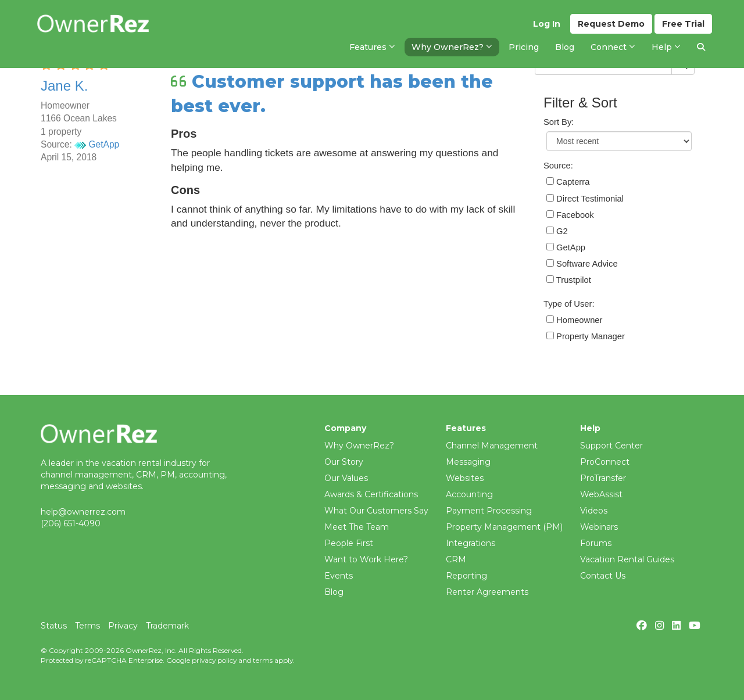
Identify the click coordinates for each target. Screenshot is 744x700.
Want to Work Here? (366, 559)
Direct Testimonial (585, 199)
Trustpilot (569, 280)
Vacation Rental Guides (627, 559)
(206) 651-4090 (71, 523)
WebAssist (601, 494)
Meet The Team (357, 527)
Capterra (568, 182)
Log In (547, 24)
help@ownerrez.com (83, 512)
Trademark (167, 626)
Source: (558, 166)
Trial (683, 24)
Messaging (468, 462)
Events (339, 576)
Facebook (570, 215)
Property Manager (586, 336)
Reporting (466, 576)
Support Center (611, 446)
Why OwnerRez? (359, 446)
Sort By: (559, 122)
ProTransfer (603, 478)
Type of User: (569, 304)
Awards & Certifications (371, 494)
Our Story (344, 462)
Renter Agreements (487, 592)
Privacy (123, 626)
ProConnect (605, 462)
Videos (594, 511)
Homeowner (574, 320)
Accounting (469, 494)
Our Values (346, 478)
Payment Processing (489, 511)
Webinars (599, 527)
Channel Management (492, 446)
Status (54, 626)
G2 (557, 231)
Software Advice (582, 264)
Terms (87, 626)
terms (263, 660)
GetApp (97, 144)
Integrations (471, 543)
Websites (465, 478)
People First (349, 543)
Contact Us (603, 576)
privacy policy (214, 660)
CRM (456, 559)
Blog (334, 592)
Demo (611, 24)
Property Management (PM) (504, 527)
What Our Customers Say (376, 511)
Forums (596, 543)
